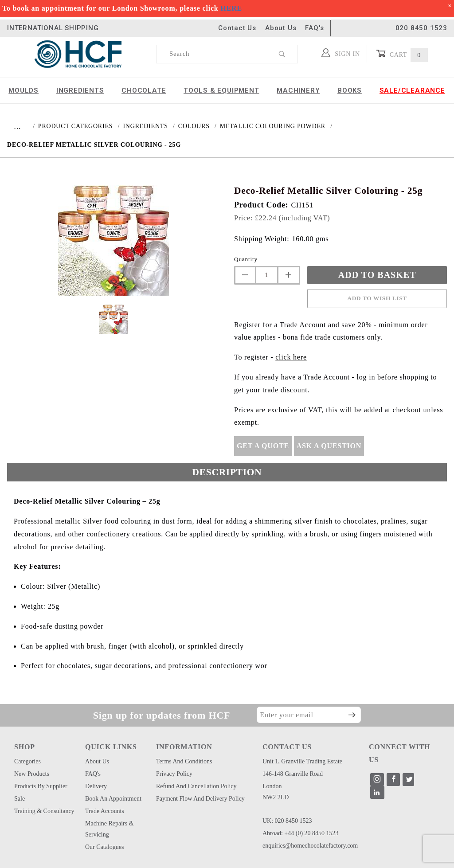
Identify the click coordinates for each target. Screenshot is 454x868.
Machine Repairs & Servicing (110, 829)
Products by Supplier (41, 786)
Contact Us (237, 28)
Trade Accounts (105, 811)
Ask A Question (329, 446)
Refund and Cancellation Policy (196, 786)
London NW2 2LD (276, 792)
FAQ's (314, 28)
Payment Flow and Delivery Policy (200, 799)
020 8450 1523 (421, 28)
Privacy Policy (174, 774)
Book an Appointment (113, 799)
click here (291, 357)
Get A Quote (263, 446)
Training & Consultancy (44, 811)
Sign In (341, 53)
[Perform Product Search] (282, 54)
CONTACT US (287, 747)
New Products (32, 774)
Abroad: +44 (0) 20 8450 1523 (301, 833)
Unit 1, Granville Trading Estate (302, 761)
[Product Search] (212, 54)
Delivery (96, 786)
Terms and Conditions (184, 761)
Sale (20, 799)
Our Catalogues (104, 847)
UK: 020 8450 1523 (287, 821)
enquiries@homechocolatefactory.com (310, 846)
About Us (281, 28)
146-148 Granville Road (293, 774)
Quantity (246, 259)
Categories (27, 761)
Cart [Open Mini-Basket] (402, 54)
